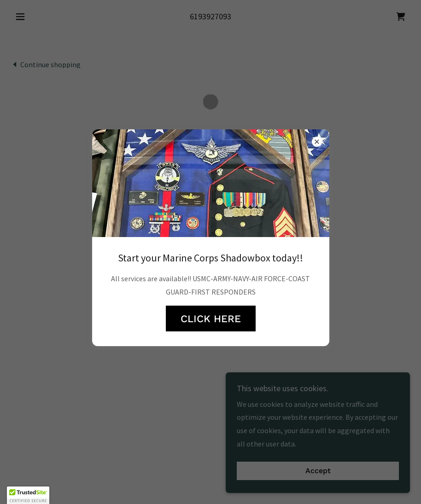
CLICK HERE (211, 319)
